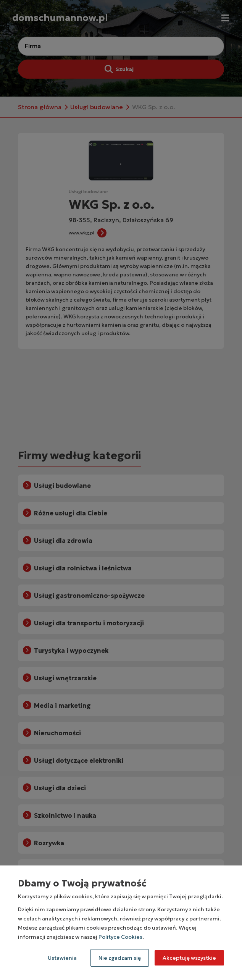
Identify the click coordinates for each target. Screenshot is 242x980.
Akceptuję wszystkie (189, 958)
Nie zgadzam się (120, 958)
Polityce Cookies (120, 937)
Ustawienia (62, 958)
